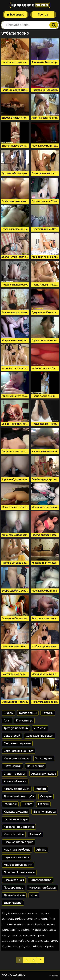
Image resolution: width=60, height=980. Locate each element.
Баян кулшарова (44, 812)
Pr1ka (34, 895)
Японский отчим (15, 781)
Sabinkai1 (35, 834)
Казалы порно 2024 (17, 789)
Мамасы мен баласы (42, 888)
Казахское (30, 5)
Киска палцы (28, 713)
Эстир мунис (44, 759)
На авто (27, 804)
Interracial (10, 804)
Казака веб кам (14, 880)
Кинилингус (24, 721)
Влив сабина (36, 766)
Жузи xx (48, 713)
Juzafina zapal (13, 903)
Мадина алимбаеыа (17, 850)
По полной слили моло (19, 872)
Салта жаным (12, 766)
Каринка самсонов (16, 857)
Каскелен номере (16, 819)
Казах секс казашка (17, 759)
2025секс (40, 728)
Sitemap (54, 975)
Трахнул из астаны (16, 728)
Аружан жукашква (44, 774)
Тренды (43, 15)
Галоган (43, 804)
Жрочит (41, 789)
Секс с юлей (12, 736)
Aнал (7, 721)
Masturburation (14, 834)
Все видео (16, 15)
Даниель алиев (14, 895)
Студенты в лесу (15, 774)
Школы (8, 713)
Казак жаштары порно (18, 842)
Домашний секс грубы (19, 797)
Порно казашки (14, 975)
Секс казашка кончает (18, 751)
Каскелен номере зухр (19, 827)
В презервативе (40, 880)
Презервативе (13, 888)
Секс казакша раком (40, 736)
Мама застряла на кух (18, 865)
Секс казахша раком (17, 743)
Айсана (41, 850)
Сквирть (46, 797)
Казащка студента (16, 812)
